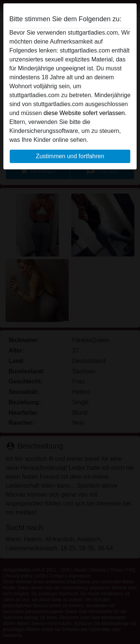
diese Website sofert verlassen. (85, 113)
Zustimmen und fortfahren (70, 156)
